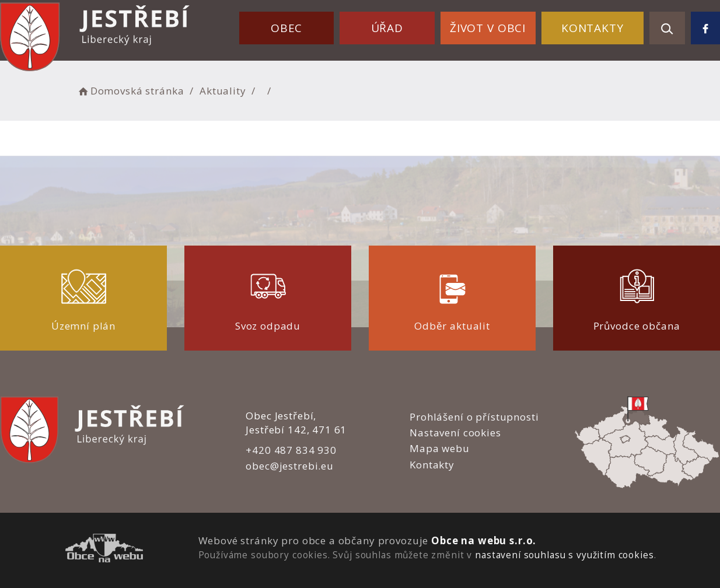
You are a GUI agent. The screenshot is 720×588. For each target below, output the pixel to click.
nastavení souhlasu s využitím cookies (564, 555)
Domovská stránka (130, 91)
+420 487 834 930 (291, 450)
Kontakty (593, 28)
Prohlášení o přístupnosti (474, 417)
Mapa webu (440, 448)
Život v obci (488, 28)
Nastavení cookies (455, 433)
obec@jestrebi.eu (290, 466)
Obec (286, 28)
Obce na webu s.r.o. (484, 540)
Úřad (387, 28)
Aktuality (223, 91)
